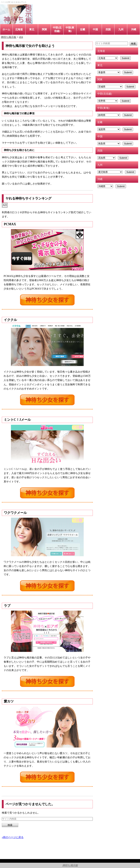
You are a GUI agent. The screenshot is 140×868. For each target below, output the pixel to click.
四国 (108, 29)
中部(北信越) (57, 29)
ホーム (6, 29)
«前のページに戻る (13, 837)
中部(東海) (70, 29)
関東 (44, 29)
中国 (95, 29)
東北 (32, 29)
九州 (121, 29)
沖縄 (134, 29)
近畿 (83, 29)
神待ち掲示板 (70, 865)
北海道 (19, 29)
